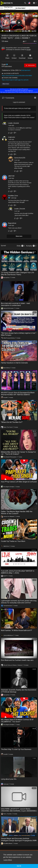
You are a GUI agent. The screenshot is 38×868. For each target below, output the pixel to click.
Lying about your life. (9, 779)
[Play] (3, 31)
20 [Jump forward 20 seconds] (26, 31)
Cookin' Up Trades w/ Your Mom (13, 541)
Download (22, 56)
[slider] (11, 31)
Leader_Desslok (13, 123)
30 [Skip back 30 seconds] (23, 31)
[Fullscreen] (35, 31)
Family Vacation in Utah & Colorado (14, 363)
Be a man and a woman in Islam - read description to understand (15, 304)
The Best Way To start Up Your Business (16, 749)
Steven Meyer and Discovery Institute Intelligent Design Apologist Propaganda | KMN (19, 839)
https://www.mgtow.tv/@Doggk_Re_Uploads (15, 80)
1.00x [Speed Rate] (20, 31)
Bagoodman (12, 223)
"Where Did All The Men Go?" (12, 422)
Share (7, 56)
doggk (28, 50)
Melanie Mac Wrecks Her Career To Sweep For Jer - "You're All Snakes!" (18, 453)
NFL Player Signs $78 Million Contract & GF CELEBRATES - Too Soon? (17, 721)
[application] (19, 23)
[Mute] (29, 31)
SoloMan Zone (13, 196)
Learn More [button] (8, 860)
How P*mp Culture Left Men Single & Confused (19, 482)
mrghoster (12, 137)
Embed (14, 56)
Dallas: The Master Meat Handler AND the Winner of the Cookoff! (17, 512)
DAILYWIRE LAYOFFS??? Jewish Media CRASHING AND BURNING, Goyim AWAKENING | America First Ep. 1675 (19, 811)
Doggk (5, 64)
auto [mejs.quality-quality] (33, 31)
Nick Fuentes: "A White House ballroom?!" (17, 630)
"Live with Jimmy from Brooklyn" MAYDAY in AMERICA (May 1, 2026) (18, 572)
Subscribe (30, 65)
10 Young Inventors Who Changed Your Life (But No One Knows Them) (18, 274)
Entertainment (26, 70)
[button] (29, 3)
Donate (30, 56)
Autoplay (29, 246)
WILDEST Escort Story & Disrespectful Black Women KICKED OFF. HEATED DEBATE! (18, 394)
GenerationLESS (20, 158)
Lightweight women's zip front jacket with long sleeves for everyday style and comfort (19, 602)
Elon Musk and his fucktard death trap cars (17, 660)
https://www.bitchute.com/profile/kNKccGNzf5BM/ (17, 76)
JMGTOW (11, 176)
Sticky (19, 246)
